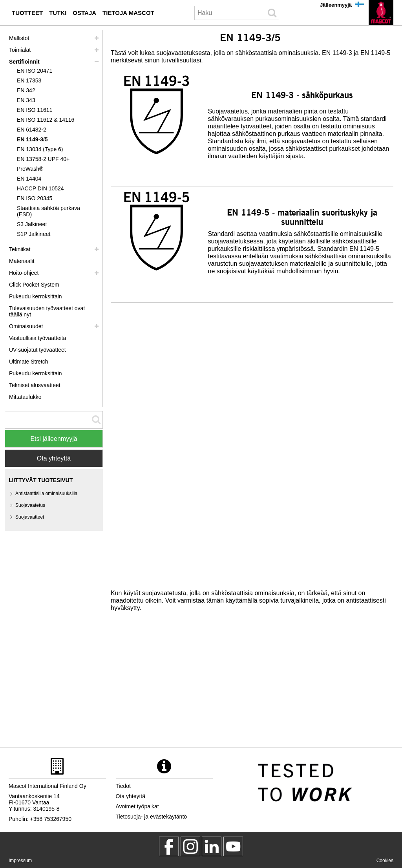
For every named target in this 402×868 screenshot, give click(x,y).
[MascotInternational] (233, 846)
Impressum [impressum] (20, 861)
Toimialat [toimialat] (20, 50)
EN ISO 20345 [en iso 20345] (35, 198)
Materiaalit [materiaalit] (22, 261)
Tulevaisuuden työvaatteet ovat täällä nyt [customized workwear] (47, 311)
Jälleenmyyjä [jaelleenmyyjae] (336, 5)
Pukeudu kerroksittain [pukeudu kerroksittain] (36, 296)
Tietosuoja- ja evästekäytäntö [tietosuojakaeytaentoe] (152, 817)
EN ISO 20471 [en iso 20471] (35, 71)
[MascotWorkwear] (169, 846)
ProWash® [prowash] (30, 169)
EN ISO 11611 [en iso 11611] (35, 110)
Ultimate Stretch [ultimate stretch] (29, 362)
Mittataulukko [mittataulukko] (25, 397)
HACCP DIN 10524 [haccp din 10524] (40, 188)
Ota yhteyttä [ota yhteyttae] (131, 796)
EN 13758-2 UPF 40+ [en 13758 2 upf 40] (43, 159)
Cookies (385, 861)
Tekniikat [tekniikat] (20, 249)
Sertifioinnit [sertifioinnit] (24, 62)
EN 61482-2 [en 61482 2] (32, 130)
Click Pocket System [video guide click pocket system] (34, 285)
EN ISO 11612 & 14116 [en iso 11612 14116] (46, 120)
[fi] (381, 13)
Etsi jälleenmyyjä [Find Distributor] (54, 439)
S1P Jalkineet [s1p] (34, 234)
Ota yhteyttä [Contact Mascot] (54, 458)
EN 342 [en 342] (26, 90)
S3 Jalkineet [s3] (32, 224)
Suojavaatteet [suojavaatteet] (30, 517)
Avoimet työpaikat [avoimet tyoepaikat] (137, 806)
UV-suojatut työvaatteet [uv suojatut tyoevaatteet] (37, 350)
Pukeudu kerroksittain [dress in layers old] (36, 373)
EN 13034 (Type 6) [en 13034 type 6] (40, 149)
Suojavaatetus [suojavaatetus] (30, 505)
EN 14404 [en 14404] (29, 179)
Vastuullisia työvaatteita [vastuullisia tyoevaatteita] (37, 338)
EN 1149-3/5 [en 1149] (32, 139)
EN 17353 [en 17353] (29, 80)
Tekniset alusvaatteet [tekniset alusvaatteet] (35, 385)
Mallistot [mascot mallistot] (19, 38)
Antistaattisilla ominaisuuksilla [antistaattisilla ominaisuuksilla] (46, 493)
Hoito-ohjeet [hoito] (24, 273)
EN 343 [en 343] (26, 100)
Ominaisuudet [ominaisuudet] (26, 326)
